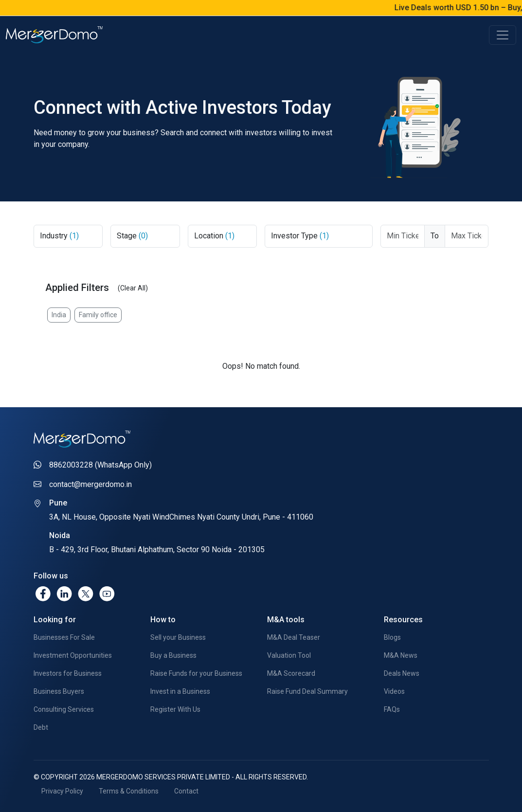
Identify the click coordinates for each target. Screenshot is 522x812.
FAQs (392, 709)
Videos (394, 691)
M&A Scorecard (291, 673)
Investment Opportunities (73, 655)
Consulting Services (64, 709)
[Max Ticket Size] (467, 236)
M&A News (401, 655)
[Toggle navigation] (503, 35)
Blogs (392, 637)
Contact (186, 791)
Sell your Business (178, 637)
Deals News (402, 673)
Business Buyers (59, 691)
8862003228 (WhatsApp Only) (100, 465)
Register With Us (175, 709)
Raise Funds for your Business (196, 673)
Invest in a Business (180, 691)
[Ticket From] (403, 236)
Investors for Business (68, 673)
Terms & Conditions (129, 791)
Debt (41, 727)
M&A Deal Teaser (294, 637)
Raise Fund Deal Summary (307, 691)
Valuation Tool (289, 655)
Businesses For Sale (64, 637)
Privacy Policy (62, 791)
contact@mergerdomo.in (90, 484)
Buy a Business (173, 655)
